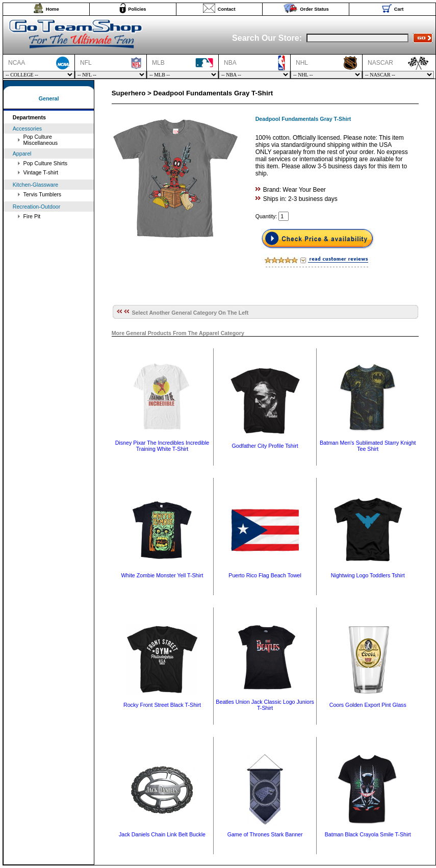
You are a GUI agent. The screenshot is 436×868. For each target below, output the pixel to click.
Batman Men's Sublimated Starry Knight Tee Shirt (368, 446)
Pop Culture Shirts (45, 163)
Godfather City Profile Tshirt (265, 446)
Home (53, 9)
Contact (227, 9)
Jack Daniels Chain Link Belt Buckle (162, 834)
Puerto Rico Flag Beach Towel (265, 575)
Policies (137, 9)
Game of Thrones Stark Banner (265, 834)
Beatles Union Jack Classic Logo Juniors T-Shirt (265, 705)
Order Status (314, 9)
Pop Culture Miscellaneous (41, 140)
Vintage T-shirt (41, 172)
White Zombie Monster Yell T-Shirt (162, 575)
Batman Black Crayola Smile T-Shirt (368, 834)
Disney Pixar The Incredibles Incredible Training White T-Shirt (162, 446)
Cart (399, 9)
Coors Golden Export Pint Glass (368, 705)
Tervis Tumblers (43, 194)
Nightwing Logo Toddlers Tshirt (368, 575)
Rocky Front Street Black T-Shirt (162, 705)
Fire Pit (32, 216)
